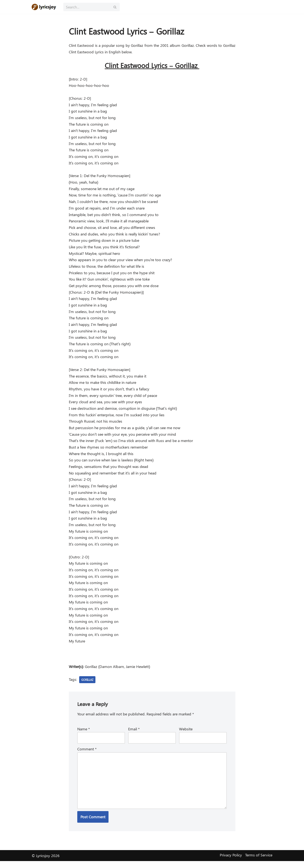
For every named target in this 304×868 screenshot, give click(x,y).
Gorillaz (88, 685)
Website (186, 735)
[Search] (87, 7)
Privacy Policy (231, 862)
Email (134, 735)
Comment (87, 755)
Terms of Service (259, 862)
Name (84, 735)
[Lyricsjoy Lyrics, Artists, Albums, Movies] (44, 7)
